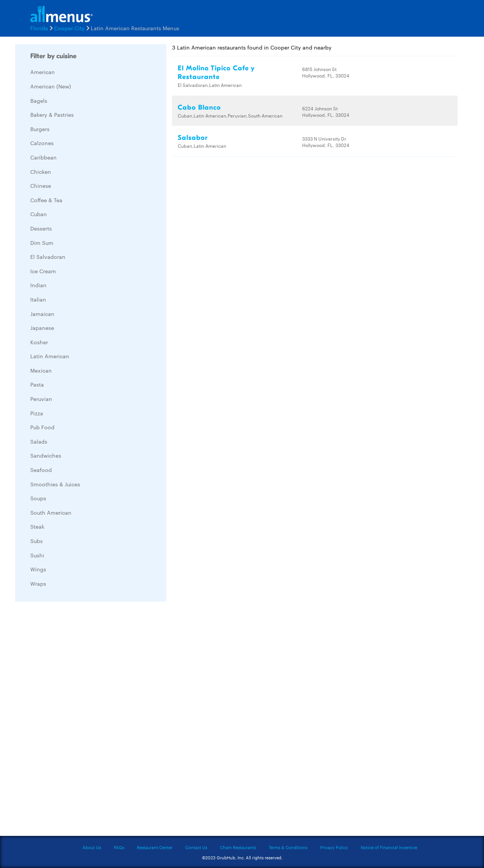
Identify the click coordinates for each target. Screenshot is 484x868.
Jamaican (42, 314)
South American (51, 512)
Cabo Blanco (199, 108)
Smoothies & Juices (55, 484)
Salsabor (193, 138)
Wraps (38, 583)
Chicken (41, 172)
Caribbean (43, 157)
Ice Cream (43, 271)
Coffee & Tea (46, 200)
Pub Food (42, 427)
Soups (38, 498)
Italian (38, 299)
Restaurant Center (155, 847)
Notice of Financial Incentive (389, 847)
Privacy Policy (334, 847)
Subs (36, 541)
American (43, 72)
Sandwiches (46, 455)
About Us (92, 847)
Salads (39, 441)
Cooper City (69, 28)
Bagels (39, 101)
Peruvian (41, 399)
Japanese (42, 328)
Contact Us (196, 847)
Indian (38, 285)
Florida (39, 28)
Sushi (37, 555)
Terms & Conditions (288, 847)
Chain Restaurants (238, 847)
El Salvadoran (48, 257)
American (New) (51, 86)
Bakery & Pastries (52, 114)
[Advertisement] (72, 721)
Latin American (50, 356)
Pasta (37, 384)
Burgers (40, 129)
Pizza (37, 413)
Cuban (39, 214)
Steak (37, 526)
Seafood (41, 470)
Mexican (41, 370)
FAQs (119, 847)
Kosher (39, 342)
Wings (38, 569)
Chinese (41, 186)
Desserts (41, 228)
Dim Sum (42, 243)
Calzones (42, 143)
